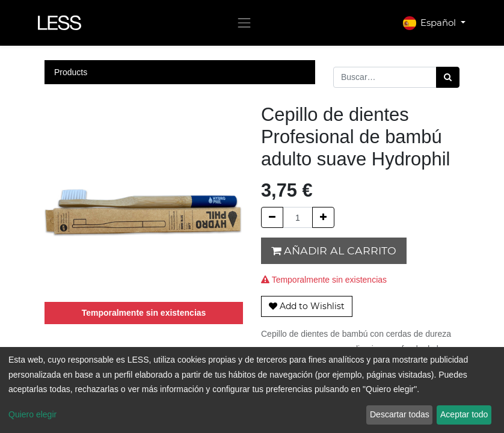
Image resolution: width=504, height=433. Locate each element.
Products (71, 72)
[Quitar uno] (272, 217)
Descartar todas (400, 414)
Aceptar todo (464, 414)
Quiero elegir (32, 414)
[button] (307, 306)
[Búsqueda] (448, 77)
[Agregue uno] (323, 217)
